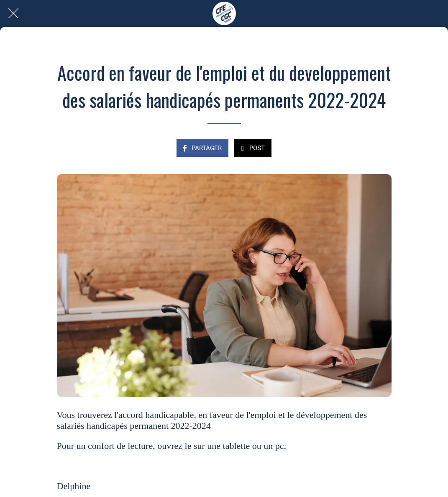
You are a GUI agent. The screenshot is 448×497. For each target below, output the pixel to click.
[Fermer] (13, 13)
